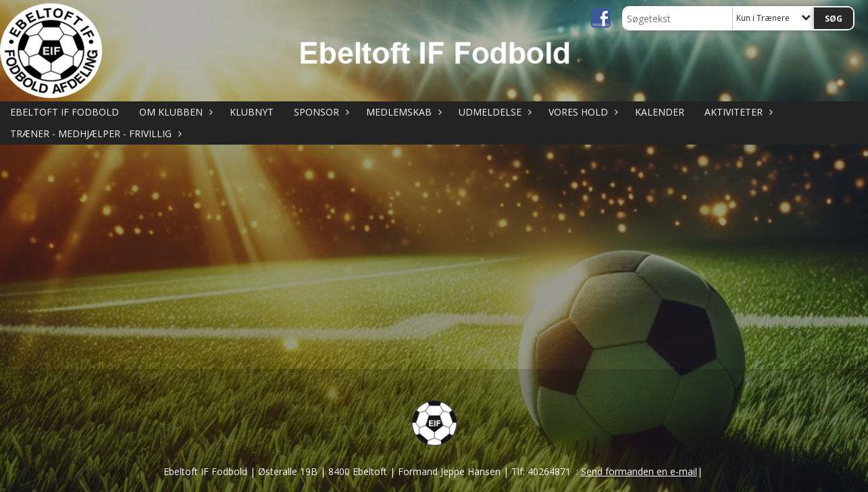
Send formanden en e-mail (639, 471)
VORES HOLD (582, 112)
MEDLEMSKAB (402, 112)
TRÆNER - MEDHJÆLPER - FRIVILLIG (94, 133)
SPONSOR (320, 112)
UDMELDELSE (493, 112)
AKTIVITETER (737, 112)
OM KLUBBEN (174, 112)
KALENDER (660, 112)
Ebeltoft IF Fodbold (65, 112)
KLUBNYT (252, 112)
